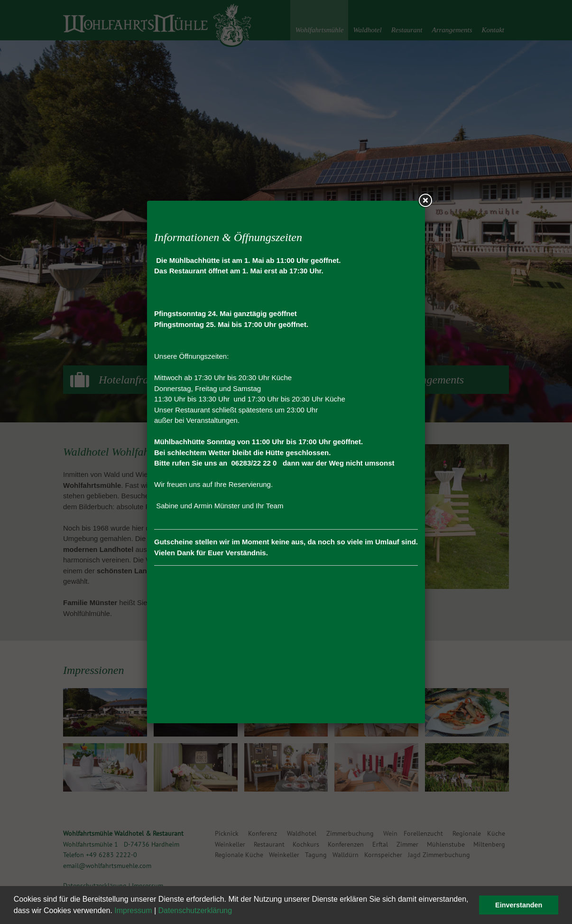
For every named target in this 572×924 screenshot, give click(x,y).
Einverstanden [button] (519, 905)
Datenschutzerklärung (195, 910)
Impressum (133, 910)
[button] (236, 912)
